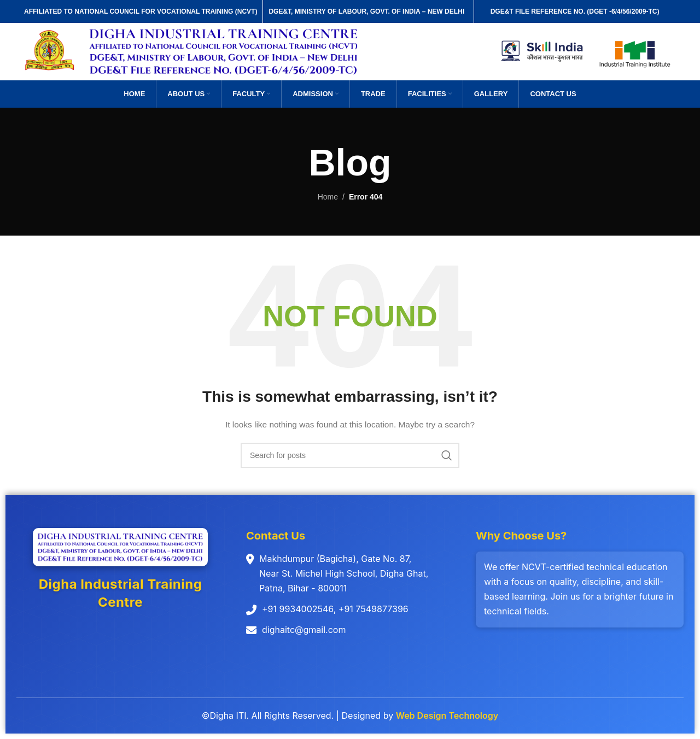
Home (328, 197)
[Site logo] (50, 51)
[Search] (350, 455)
